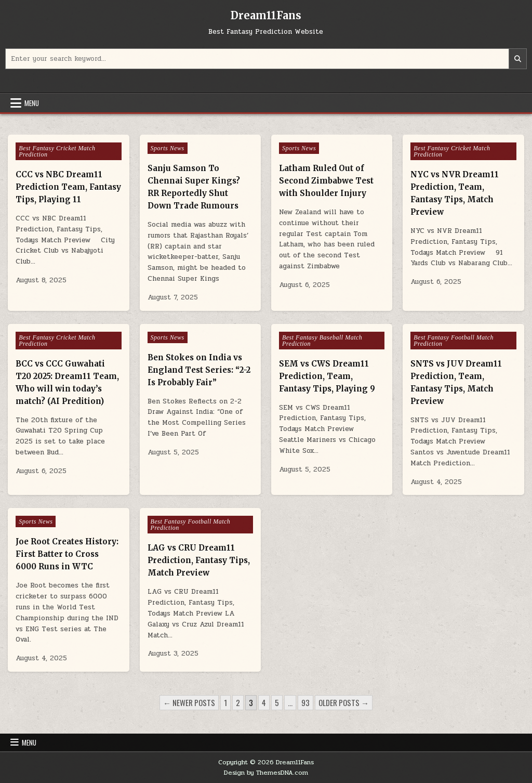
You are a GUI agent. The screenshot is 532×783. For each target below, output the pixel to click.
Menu (32, 103)
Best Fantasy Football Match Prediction (454, 341)
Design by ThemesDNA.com (266, 773)
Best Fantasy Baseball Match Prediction (322, 341)
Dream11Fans (266, 15)
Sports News (168, 148)
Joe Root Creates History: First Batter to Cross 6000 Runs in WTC (67, 554)
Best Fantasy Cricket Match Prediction (57, 151)
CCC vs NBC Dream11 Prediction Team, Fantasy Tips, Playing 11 (68, 187)
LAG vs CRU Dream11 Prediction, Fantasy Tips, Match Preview (199, 560)
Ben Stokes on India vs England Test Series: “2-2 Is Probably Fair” (199, 370)
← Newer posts (189, 702)
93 (305, 702)
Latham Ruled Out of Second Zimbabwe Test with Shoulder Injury (326, 181)
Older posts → (344, 702)
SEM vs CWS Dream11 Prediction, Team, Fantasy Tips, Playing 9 (327, 376)
